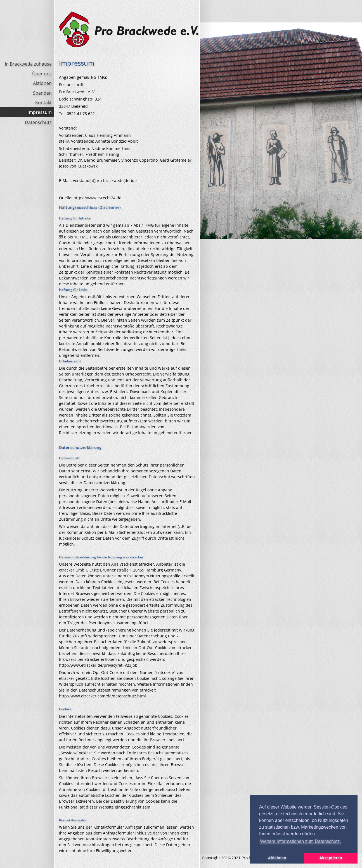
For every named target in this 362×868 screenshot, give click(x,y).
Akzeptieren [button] (331, 858)
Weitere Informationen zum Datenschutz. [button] (301, 841)
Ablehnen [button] (277, 858)
